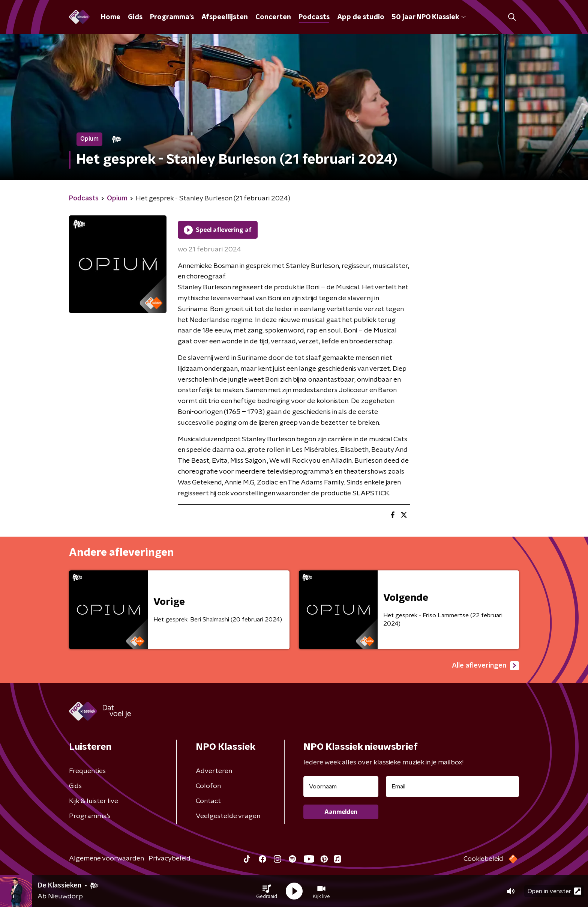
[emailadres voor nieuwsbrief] (452, 787)
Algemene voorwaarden (106, 859)
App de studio (361, 17)
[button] (267, 891)
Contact (208, 801)
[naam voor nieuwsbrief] (341, 787)
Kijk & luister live (94, 801)
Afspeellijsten (225, 17)
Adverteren (214, 771)
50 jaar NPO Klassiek (429, 17)
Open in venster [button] (554, 891)
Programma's (172, 17)
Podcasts (314, 17)
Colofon (208, 786)
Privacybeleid (169, 859)
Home (111, 17)
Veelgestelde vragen (228, 816)
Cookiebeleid (483, 859)
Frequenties (87, 771)
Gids (135, 17)
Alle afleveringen (485, 666)
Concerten (273, 17)
